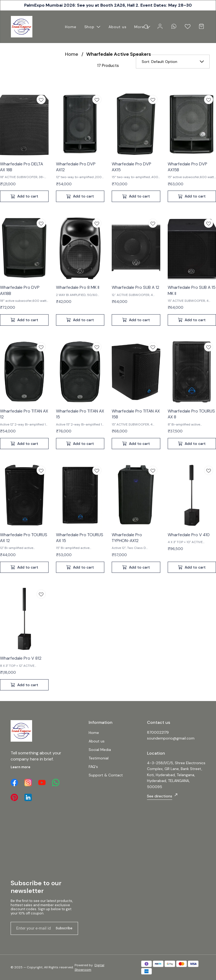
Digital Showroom (89, 967)
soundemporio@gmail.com (171, 738)
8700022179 (158, 732)
